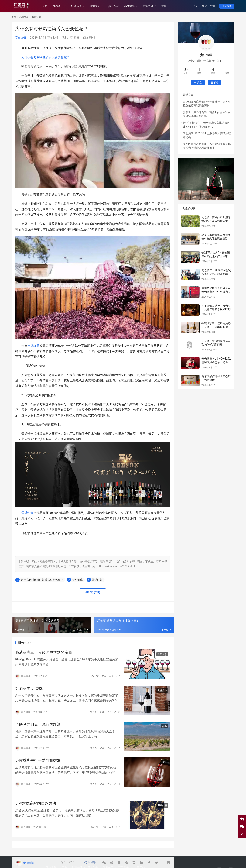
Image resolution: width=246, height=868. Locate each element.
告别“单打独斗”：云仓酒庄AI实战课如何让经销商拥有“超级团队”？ (216, 256)
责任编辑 (21, 38)
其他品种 (162, 692)
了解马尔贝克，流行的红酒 (38, 726)
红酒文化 (98, 6)
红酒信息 (79, 6)
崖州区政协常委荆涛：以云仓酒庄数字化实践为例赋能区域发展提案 (216, 292)
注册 (213, 6)
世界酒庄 (61, 6)
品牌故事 (132, 6)
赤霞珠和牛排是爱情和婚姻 (38, 763)
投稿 (166, 6)
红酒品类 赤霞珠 (29, 690)
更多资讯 (151, 6)
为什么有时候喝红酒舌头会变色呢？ (46, 57)
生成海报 (91, 863)
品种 (165, 728)
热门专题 (116, 6)
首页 (47, 6)
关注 (198, 83)
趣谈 (76, 38)
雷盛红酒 (33, 346)
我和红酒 (67, 38)
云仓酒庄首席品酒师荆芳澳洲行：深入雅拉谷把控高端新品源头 (216, 221)
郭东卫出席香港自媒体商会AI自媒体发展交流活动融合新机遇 (216, 239)
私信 (215, 83)
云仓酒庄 (77, 580)
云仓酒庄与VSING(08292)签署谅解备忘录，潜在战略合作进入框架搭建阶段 (217, 362)
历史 (165, 765)
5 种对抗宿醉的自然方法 (36, 808)
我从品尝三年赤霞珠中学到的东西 (44, 653)
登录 (204, 6)
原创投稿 (227, 6)
